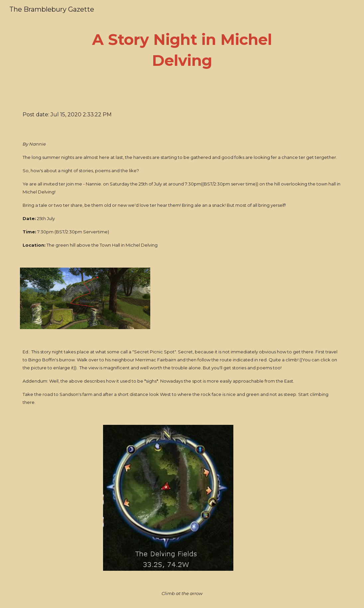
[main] (182, 50)
